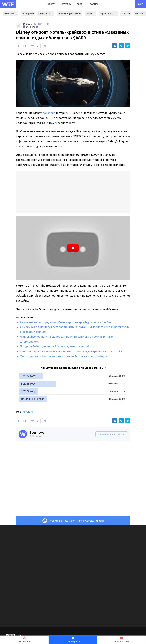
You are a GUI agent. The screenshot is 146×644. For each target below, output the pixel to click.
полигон (95, 4)
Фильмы (27, 24)
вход (140, 4)
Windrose (11, 14)
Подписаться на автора (111, 434)
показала (49, 113)
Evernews (37, 433)
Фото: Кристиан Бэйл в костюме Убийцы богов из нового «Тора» (64, 356)
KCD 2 (126, 14)
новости (51, 4)
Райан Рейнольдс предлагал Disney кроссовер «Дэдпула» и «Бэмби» (66, 322)
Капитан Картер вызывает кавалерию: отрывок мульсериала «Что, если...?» (71, 351)
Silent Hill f (46, 14)
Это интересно (73, 640)
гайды (81, 4)
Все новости (24, 640)
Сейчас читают (122, 640)
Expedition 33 (108, 14)
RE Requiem (28, 14)
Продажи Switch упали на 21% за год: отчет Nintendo (55, 346)
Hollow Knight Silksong (69, 14)
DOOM (90, 14)
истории (66, 4)
